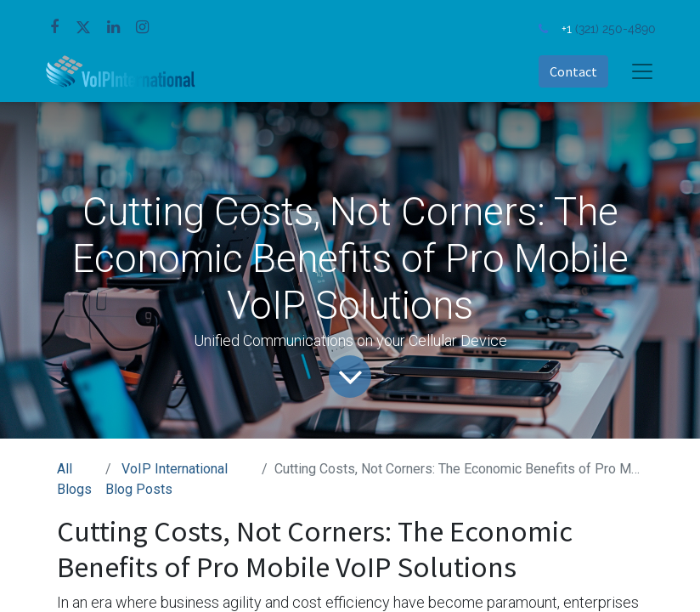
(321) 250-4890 (615, 28)
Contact (573, 71)
